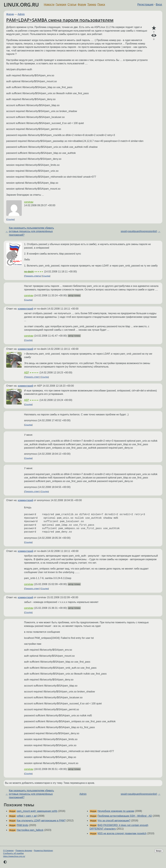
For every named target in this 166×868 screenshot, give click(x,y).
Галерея (61, 5)
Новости (49, 5)
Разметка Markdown (43, 851)
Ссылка (10, 219)
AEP (27, 373)
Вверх (159, 851)
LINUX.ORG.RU (21, 5)
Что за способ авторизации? (114, 821)
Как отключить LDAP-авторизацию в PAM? (41, 821)
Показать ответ (32, 377)
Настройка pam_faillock (30, 830)
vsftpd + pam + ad (27, 816)
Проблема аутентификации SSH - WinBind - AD (125, 816)
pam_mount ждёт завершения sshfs (37, 811)
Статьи (72, 5)
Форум (82, 5)
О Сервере (8, 851)
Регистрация (145, 5)
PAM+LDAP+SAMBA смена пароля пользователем (60, 20)
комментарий (26, 309)
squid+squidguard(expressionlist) (139, 231)
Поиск (101, 5)
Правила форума (24, 851)
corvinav (29, 202)
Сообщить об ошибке (13, 853)
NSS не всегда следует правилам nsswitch (122, 833)
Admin (21, 14)
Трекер (92, 5)
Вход (159, 5)
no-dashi (29, 272)
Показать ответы (33, 276)
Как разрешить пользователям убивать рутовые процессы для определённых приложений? (31, 231)
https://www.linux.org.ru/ (14, 856)
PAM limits (22, 825)
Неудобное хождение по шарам (116, 811)
